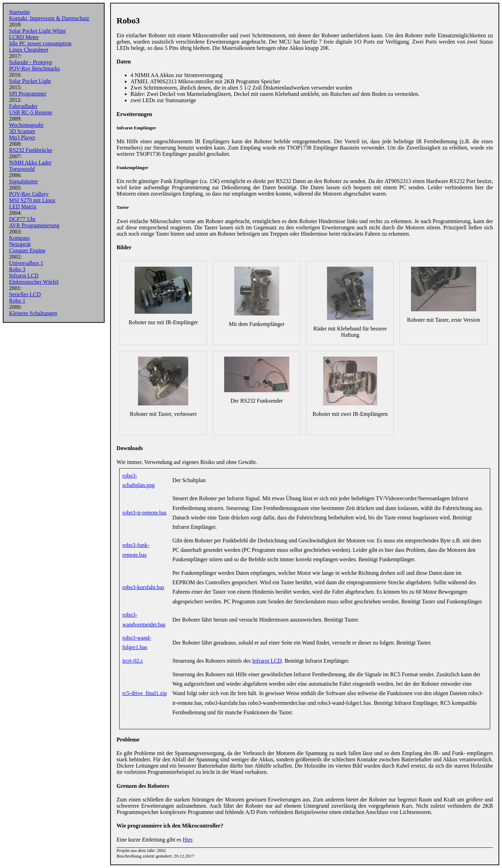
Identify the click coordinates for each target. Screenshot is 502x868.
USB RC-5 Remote (31, 112)
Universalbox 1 (26, 263)
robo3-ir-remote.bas (144, 513)
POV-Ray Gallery (29, 194)
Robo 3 (17, 269)
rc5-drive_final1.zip (145, 693)
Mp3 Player (22, 138)
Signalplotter (24, 181)
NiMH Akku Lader (30, 163)
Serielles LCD (25, 294)
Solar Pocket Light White (37, 31)
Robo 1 (17, 301)
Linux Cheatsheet (29, 50)
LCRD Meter (24, 37)
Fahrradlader (23, 106)
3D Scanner (22, 131)
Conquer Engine (27, 250)
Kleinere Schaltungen (33, 313)
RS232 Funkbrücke (31, 150)
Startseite (20, 12)
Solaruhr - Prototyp (31, 62)
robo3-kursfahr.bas (143, 587)
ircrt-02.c (133, 661)
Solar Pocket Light (30, 81)
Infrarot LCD (24, 276)
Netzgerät (20, 244)
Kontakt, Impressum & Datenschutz (49, 18)
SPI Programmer (28, 94)
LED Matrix (23, 207)
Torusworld (22, 169)
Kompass (20, 238)
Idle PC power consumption (40, 43)
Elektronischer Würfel (34, 282)
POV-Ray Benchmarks (35, 68)
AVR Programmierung (34, 225)
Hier (188, 840)
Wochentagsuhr (26, 125)
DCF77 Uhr (22, 219)
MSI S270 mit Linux (32, 200)
